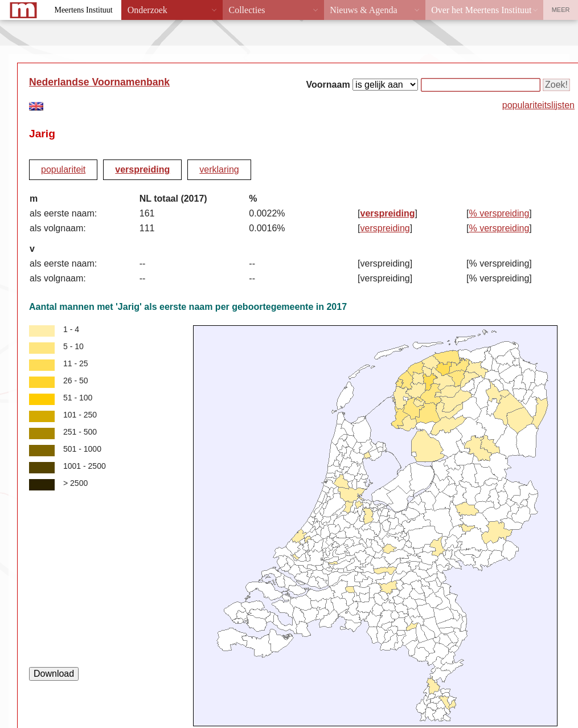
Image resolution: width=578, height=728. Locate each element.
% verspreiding (499, 213)
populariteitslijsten (538, 105)
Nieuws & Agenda (363, 10)
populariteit (63, 169)
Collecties (247, 10)
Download (54, 674)
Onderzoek (147, 10)
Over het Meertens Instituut (481, 10)
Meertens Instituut (83, 10)
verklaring (219, 169)
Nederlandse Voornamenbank (99, 82)
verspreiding (142, 169)
